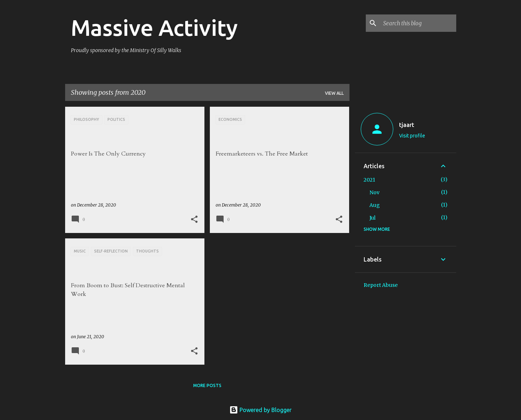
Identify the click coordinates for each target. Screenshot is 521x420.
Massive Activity (154, 27)
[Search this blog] (418, 23)
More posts (207, 385)
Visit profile (412, 136)
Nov (374, 192)
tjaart (407, 125)
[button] (194, 220)
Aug (375, 205)
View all (334, 93)
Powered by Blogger (260, 410)
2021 (369, 180)
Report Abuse (381, 285)
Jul (372, 218)
